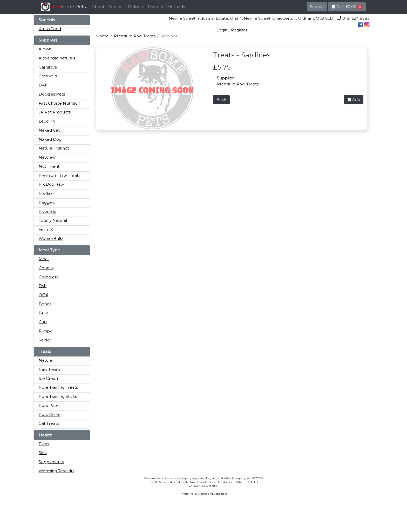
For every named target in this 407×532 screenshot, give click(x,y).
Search (317, 7)
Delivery (136, 7)
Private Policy (188, 494)
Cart (347, 7)
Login (222, 30)
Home (102, 36)
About (98, 7)
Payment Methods (166, 7)
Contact (116, 7)
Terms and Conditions (213, 494)
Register (239, 30)
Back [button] (221, 100)
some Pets (68, 7)
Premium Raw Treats (135, 36)
